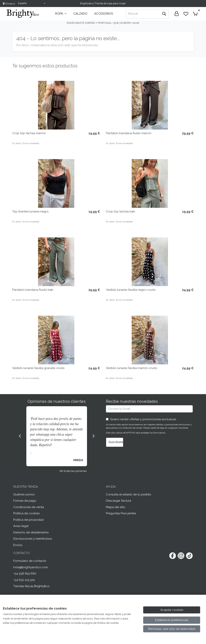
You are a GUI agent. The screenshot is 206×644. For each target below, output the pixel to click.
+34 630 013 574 (24, 580)
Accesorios (104, 14)
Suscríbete (116, 442)
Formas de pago (25, 501)
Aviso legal (21, 526)
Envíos (18, 545)
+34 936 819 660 (25, 574)
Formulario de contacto (30, 561)
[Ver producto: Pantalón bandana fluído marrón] (150, 105)
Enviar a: (10, 4)
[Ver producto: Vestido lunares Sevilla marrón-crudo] (150, 340)
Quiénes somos (24, 494)
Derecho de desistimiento (31, 532)
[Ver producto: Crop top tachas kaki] (150, 183)
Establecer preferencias (172, 620)
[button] (20, 436)
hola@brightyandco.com (31, 567)
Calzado (80, 14)
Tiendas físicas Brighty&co (31, 586)
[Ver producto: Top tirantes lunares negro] (56, 183)
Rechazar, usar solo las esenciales (172, 629)
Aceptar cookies (172, 610)
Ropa (61, 14)
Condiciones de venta (29, 507)
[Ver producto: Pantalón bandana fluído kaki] (56, 262)
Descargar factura (119, 501)
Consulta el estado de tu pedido (129, 494)
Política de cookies (26, 513)
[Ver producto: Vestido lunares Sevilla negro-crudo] (150, 262)
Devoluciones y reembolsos (33, 539)
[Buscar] (143, 14)
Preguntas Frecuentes (121, 513)
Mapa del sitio (116, 507)
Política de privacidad (28, 520)
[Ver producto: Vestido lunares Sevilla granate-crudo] (56, 340)
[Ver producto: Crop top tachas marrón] (56, 105)
